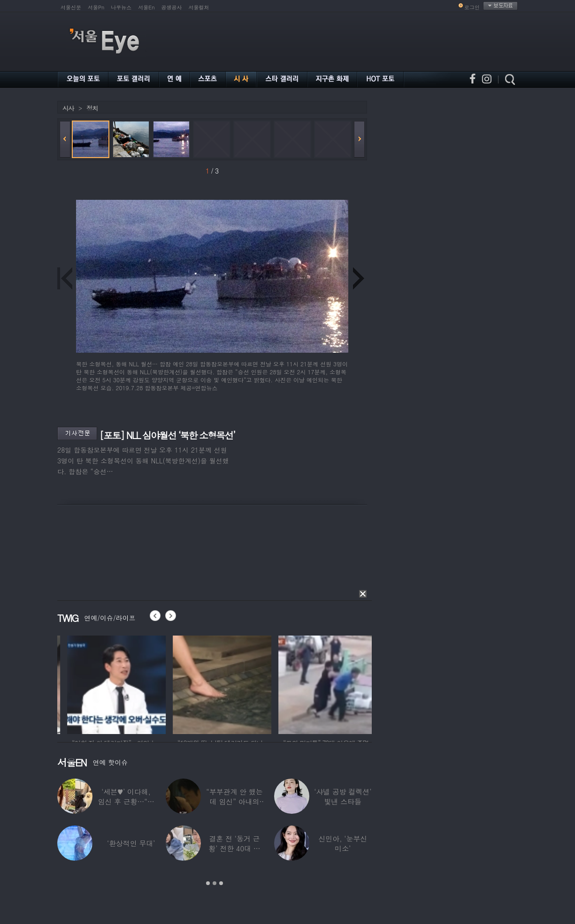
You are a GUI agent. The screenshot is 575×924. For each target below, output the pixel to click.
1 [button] (208, 883)
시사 (68, 108)
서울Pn (96, 7)
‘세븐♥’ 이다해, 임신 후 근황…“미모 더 (126, 801)
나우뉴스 (121, 7)
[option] (76, 683)
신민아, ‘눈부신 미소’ (343, 843)
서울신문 (71, 7)
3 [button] (221, 883)
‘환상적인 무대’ (131, 843)
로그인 (472, 7)
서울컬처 (199, 7)
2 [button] (215, 883)
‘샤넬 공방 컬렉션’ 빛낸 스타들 (343, 796)
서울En (146, 7)
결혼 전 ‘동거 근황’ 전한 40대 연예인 (234, 848)
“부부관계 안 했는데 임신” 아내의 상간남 (234, 801)
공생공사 (172, 7)
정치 (92, 108)
